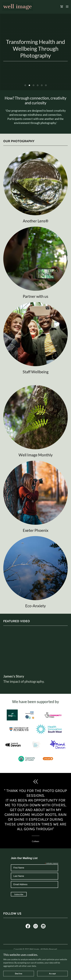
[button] (67, 7)
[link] (18, 7)
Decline (19, 974)
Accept (52, 974)
